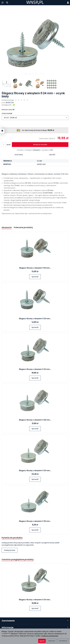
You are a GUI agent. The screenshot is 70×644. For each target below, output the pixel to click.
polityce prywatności (50, 636)
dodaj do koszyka (40, 144)
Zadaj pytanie (10, 550)
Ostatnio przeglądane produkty (18, 559)
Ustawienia (63, 641)
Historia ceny (8, 110)
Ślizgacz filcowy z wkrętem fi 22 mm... (35, 369)
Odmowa (52, 641)
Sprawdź (35, 277)
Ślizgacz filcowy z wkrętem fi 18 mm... (35, 268)
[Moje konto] (68, 3)
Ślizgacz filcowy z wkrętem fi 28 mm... (35, 420)
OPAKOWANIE (7, 113)
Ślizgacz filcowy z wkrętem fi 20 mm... (35, 319)
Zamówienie (35, 621)
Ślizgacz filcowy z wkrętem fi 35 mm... (35, 521)
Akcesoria (7, 227)
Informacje (35, 627)
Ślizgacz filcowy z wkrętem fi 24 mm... (35, 600)
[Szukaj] (7, 3)
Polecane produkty (23, 227)
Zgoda (42, 641)
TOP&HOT (36, 150)
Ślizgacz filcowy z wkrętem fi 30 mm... (35, 471)
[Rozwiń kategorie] (3, 3)
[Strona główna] (35, 3)
